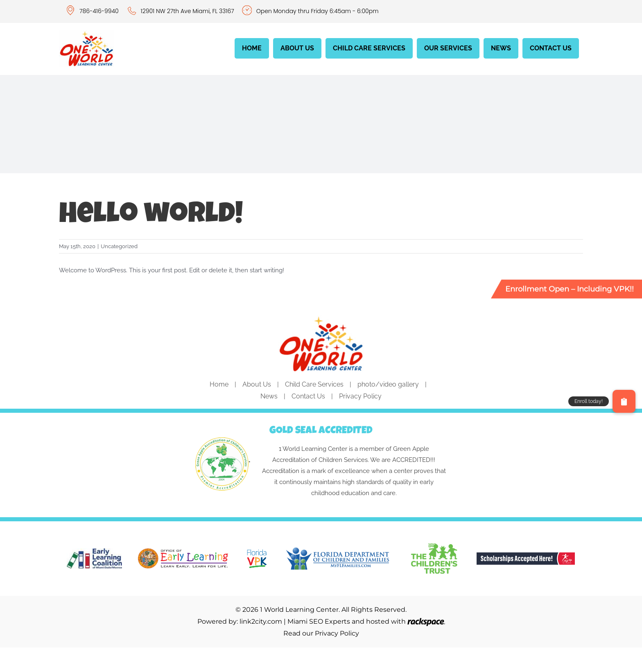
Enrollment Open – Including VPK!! (570, 289)
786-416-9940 (100, 11)
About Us (257, 384)
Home (219, 384)
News (269, 396)
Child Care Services (314, 384)
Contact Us (308, 396)
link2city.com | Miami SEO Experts (295, 621)
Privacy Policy (360, 396)
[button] (624, 401)
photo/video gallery (388, 384)
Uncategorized (119, 246)
